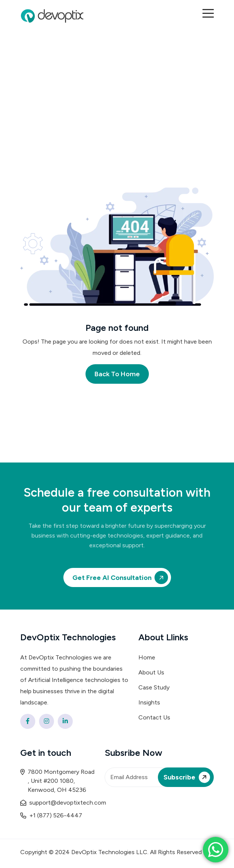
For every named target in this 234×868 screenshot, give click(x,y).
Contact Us (154, 717)
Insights (149, 702)
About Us (151, 672)
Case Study (154, 687)
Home (147, 657)
